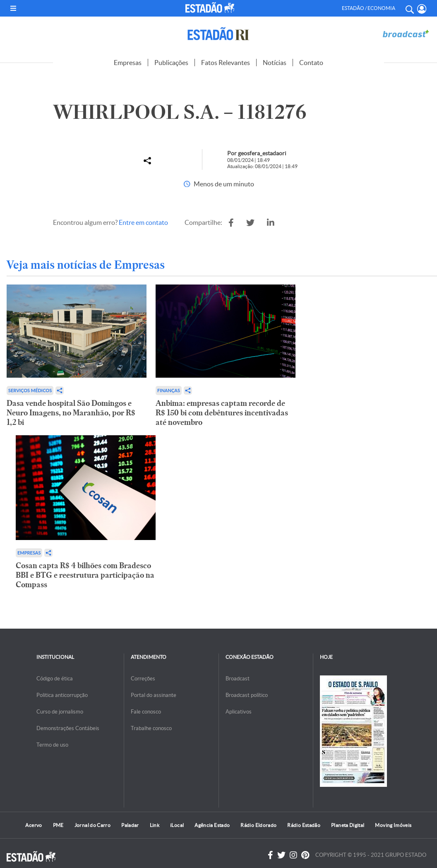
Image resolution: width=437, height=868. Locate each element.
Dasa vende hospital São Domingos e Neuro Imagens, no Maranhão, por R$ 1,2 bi (71, 413)
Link (155, 825)
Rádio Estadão (304, 825)
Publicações (171, 63)
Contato (311, 63)
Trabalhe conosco (151, 728)
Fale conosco (146, 712)
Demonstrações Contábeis (68, 728)
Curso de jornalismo (60, 712)
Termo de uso (52, 745)
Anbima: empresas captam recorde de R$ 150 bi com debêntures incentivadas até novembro (222, 413)
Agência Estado (212, 825)
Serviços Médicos (30, 390)
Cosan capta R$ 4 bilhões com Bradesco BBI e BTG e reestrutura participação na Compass (85, 575)
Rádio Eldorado (258, 825)
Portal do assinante (154, 695)
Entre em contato (143, 222)
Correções (143, 679)
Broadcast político (247, 695)
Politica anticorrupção (62, 695)
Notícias (275, 63)
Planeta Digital (348, 825)
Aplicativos (239, 712)
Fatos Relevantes (226, 63)
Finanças (169, 390)
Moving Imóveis (393, 825)
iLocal (177, 825)
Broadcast (238, 679)
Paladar (130, 825)
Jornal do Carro (92, 825)
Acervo (34, 825)
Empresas (128, 63)
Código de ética (55, 679)
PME (58, 825)
